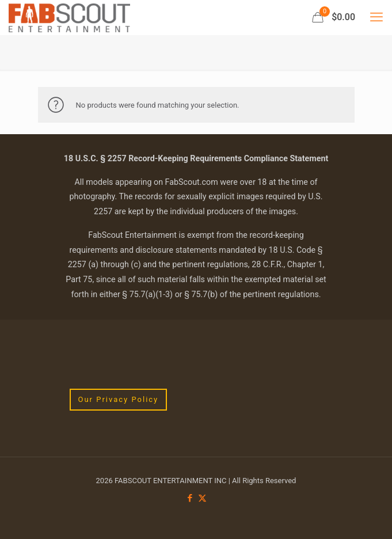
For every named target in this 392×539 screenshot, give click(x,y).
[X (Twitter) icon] (202, 498)
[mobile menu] (376, 17)
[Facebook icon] (190, 498)
